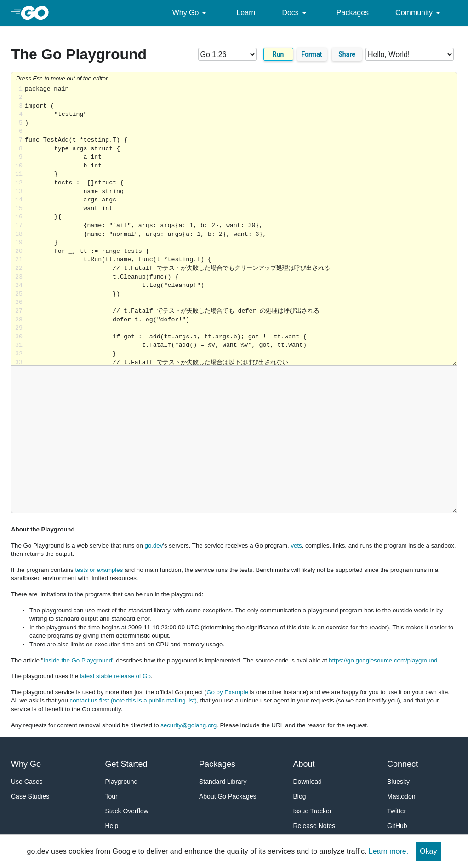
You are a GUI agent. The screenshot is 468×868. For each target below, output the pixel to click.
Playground (122, 782)
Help (112, 826)
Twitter (397, 811)
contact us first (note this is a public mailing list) (133, 700)
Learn (246, 13)
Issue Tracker (313, 811)
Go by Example (227, 692)
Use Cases (27, 782)
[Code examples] (410, 54)
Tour (111, 796)
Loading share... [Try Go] (241, 226)
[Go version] (227, 54)
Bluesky (398, 782)
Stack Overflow (127, 811)
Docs (296, 13)
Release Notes (314, 826)
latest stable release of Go (115, 676)
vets (296, 545)
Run (278, 54)
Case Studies (30, 796)
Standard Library (223, 782)
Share (347, 54)
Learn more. (388, 851)
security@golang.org (188, 725)
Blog (300, 796)
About (304, 764)
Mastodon (401, 796)
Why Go (191, 13)
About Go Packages (228, 796)
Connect (402, 764)
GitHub (397, 826)
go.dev (154, 545)
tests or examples (99, 570)
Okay (428, 851)
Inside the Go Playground (78, 660)
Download (308, 782)
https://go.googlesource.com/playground (383, 660)
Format (312, 54)
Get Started (126, 764)
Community (419, 13)
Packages (353, 13)
